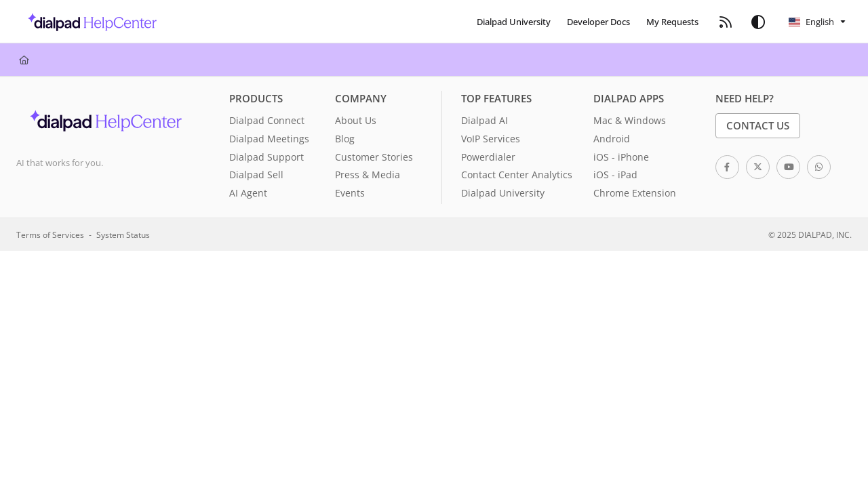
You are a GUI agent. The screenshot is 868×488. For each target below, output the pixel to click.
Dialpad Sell (256, 175)
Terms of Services (50, 235)
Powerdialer (488, 157)
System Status (123, 235)
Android (612, 139)
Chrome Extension (635, 193)
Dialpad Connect (267, 120)
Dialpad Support (267, 157)
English (811, 22)
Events (350, 193)
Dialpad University (503, 193)
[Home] (24, 60)
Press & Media (368, 175)
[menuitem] (514, 22)
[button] (88, 22)
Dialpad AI (485, 120)
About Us (356, 120)
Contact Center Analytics (517, 175)
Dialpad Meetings (269, 139)
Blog (345, 139)
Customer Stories (374, 157)
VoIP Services (491, 139)
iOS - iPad (615, 175)
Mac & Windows (630, 120)
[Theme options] (758, 22)
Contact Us (758, 125)
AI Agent (248, 193)
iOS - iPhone (621, 157)
